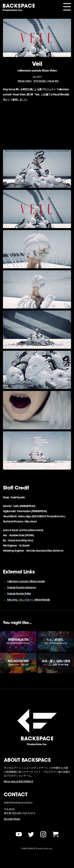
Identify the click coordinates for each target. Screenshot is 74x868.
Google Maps (12, 819)
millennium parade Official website (26, 582)
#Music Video (24, 81)
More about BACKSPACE (18, 782)
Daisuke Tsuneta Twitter (19, 594)
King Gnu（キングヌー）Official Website (29, 600)
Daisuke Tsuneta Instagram (22, 588)
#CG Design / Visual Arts (46, 81)
